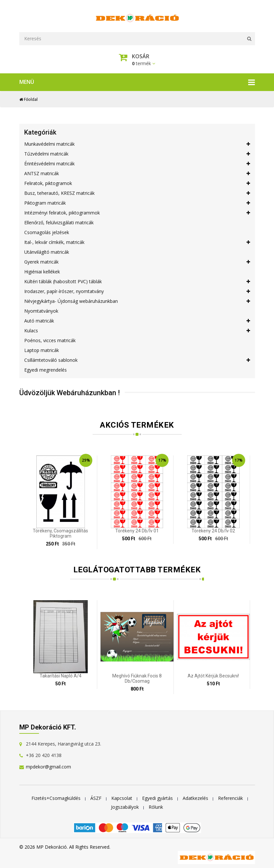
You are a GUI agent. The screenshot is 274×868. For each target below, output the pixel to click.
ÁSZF (96, 797)
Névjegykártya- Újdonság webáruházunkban (137, 300)
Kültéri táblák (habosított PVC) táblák (137, 281)
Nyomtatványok (41, 310)
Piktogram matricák (137, 202)
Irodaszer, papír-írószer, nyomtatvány (137, 290)
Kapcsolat (122, 797)
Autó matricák (137, 320)
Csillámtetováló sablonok (137, 359)
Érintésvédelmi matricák (137, 163)
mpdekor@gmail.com (48, 766)
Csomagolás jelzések (47, 231)
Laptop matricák (42, 349)
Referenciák (230, 797)
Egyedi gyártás (157, 797)
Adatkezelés (195, 797)
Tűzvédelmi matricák (137, 153)
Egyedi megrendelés (46, 369)
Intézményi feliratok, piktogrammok (137, 212)
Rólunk (156, 806)
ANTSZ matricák (137, 173)
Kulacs (137, 330)
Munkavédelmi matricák (137, 143)
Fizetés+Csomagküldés (56, 797)
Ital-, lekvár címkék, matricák (137, 241)
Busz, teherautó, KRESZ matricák (137, 192)
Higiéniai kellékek (42, 271)
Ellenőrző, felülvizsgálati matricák (59, 222)
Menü (137, 81)
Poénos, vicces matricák (50, 339)
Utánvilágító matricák (47, 251)
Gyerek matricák (137, 261)
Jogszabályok (125, 806)
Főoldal (28, 98)
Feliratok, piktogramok (137, 182)
